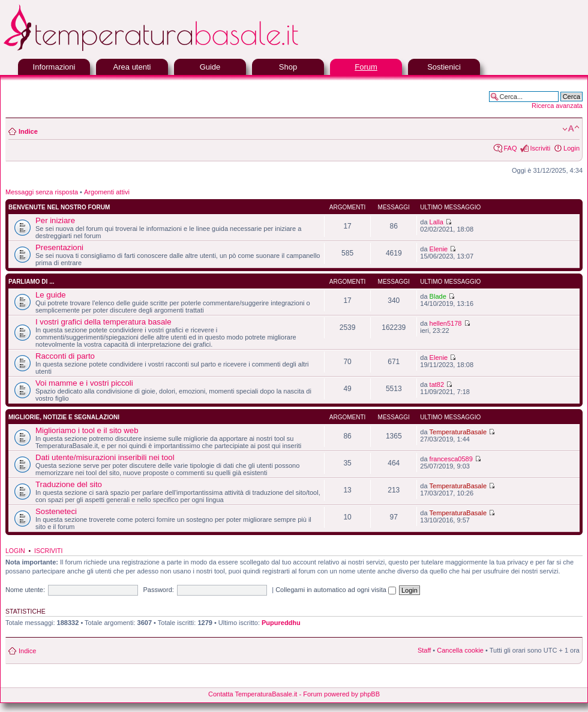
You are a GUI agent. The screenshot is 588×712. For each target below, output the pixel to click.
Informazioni (54, 67)
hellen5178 (446, 323)
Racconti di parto (65, 356)
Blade (438, 296)
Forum (366, 67)
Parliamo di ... (31, 282)
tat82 (437, 384)
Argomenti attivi (107, 192)
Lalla (436, 222)
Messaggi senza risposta (42, 192)
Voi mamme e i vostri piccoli (84, 383)
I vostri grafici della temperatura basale (103, 322)
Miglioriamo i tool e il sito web (87, 430)
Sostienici (444, 67)
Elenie (439, 249)
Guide (210, 67)
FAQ (510, 148)
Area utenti (132, 67)
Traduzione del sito (69, 484)
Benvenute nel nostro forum (59, 207)
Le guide (51, 295)
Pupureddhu (281, 623)
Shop (288, 67)
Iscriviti (540, 148)
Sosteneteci (56, 511)
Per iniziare (55, 220)
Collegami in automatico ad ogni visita (336, 590)
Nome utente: (25, 590)
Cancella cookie (460, 650)
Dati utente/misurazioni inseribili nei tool (105, 457)
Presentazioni (59, 247)
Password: (158, 590)
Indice (28, 131)
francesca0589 (451, 459)
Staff (424, 650)
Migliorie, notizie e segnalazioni (64, 417)
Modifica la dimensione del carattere (571, 129)
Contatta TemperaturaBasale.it (253, 694)
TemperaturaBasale (458, 432)
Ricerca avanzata (557, 106)
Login (571, 148)
